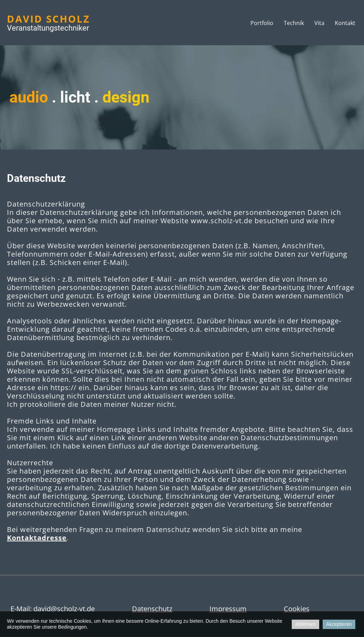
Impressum (228, 609)
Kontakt (345, 23)
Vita (319, 23)
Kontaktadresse (37, 538)
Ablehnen (305, 624)
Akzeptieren (339, 624)
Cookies (297, 609)
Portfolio (262, 23)
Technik (294, 23)
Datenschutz (152, 609)
